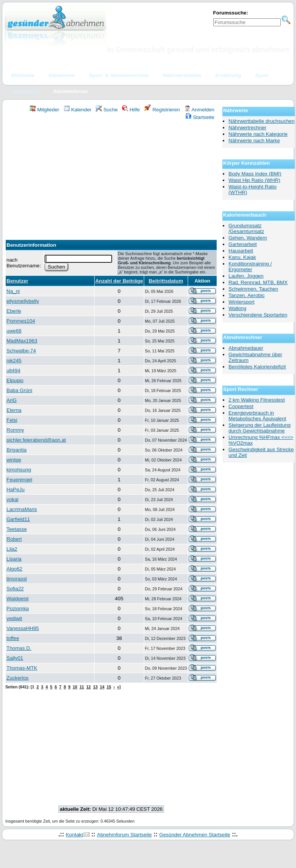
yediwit (14, 618)
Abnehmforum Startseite (124, 835)
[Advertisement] (111, 178)
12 (88, 687)
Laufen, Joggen (246, 276)
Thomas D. (19, 648)
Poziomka (18, 608)
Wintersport (241, 302)
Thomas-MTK (22, 668)
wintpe (14, 460)
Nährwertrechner (247, 128)
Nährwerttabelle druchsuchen (261, 121)
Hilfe (131, 110)
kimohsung (19, 470)
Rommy (15, 430)
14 (102, 687)
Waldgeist (18, 599)
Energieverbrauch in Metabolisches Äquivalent (257, 416)
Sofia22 (15, 589)
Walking (237, 308)
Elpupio (15, 380)
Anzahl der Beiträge (119, 281)
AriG (12, 400)
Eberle (14, 311)
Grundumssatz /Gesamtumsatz (246, 228)
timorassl (17, 579)
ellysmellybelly (23, 301)
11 (82, 687)
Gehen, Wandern (248, 238)
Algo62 (14, 569)
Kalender (78, 110)
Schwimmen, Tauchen (253, 289)
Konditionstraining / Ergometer (250, 267)
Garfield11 (18, 519)
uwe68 (14, 331)
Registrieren (162, 110)
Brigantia (17, 450)
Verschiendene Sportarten (258, 315)
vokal (12, 499)
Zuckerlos (18, 678)
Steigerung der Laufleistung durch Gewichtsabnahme (260, 428)
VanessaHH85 (23, 628)
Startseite (200, 117)
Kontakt (74, 835)
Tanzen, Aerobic (247, 295)
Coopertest (241, 406)
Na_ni (13, 291)
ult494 (13, 371)
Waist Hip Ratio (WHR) (254, 180)
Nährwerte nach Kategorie (258, 134)
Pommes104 (21, 321)
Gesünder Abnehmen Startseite (195, 835)
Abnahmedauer (246, 348)
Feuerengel (19, 480)
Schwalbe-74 (21, 351)
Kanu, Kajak (242, 257)
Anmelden (199, 110)
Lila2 (12, 549)
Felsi (12, 420)
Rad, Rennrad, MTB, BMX (258, 282)
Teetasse (17, 529)
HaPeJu (15, 489)
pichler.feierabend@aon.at (36, 440)
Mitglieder (44, 110)
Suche (107, 110)
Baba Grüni (19, 390)
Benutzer (17, 281)
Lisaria (14, 559)
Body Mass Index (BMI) (255, 174)
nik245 (14, 361)
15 (109, 687)
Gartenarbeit (243, 244)
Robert (14, 539)
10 (75, 687)
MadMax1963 (22, 341)
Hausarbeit (241, 251)
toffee (13, 638)
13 (95, 687)
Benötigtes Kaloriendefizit (257, 367)
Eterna (14, 410)
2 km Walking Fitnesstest (257, 400)
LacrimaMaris (22, 509)
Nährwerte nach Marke (254, 141)
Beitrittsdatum (166, 281)
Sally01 (15, 658)
